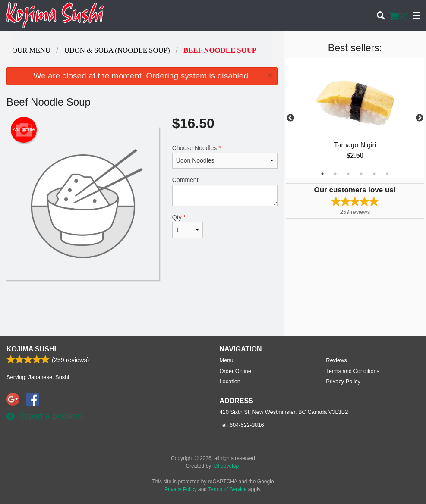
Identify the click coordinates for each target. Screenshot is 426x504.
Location (230, 381)
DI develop (226, 466)
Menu (227, 360)
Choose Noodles (225, 157)
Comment (225, 191)
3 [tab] (348, 174)
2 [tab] (335, 174)
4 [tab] (361, 174)
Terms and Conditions (353, 371)
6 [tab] (387, 174)
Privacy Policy (343, 381)
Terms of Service (227, 489)
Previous (290, 118)
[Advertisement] (142, 308)
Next (420, 118)
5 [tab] (374, 174)
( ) (398, 16)
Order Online (235, 371)
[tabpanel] (355, 118)
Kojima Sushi (31, 349)
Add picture (24, 130)
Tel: (242, 425)
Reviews (336, 360)
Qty (188, 226)
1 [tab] (322, 174)
